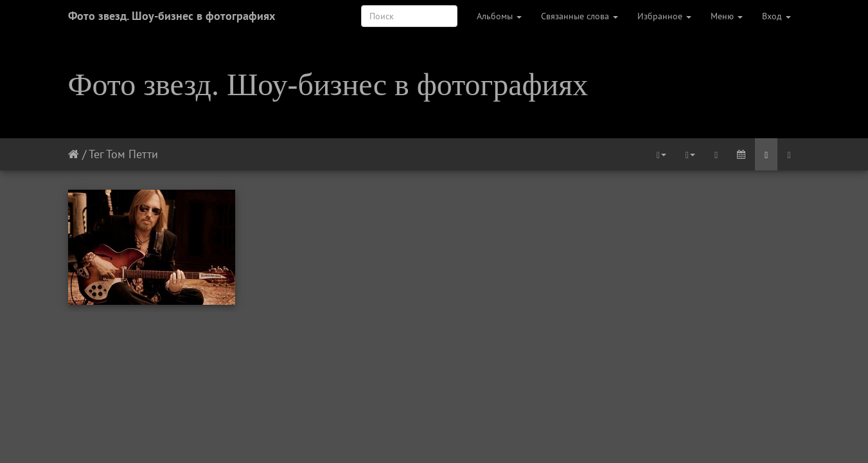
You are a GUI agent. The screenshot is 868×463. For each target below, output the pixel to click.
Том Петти (132, 154)
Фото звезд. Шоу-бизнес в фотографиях (172, 16)
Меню (727, 16)
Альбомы (499, 16)
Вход (776, 16)
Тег (96, 154)
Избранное (664, 16)
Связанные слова (580, 16)
